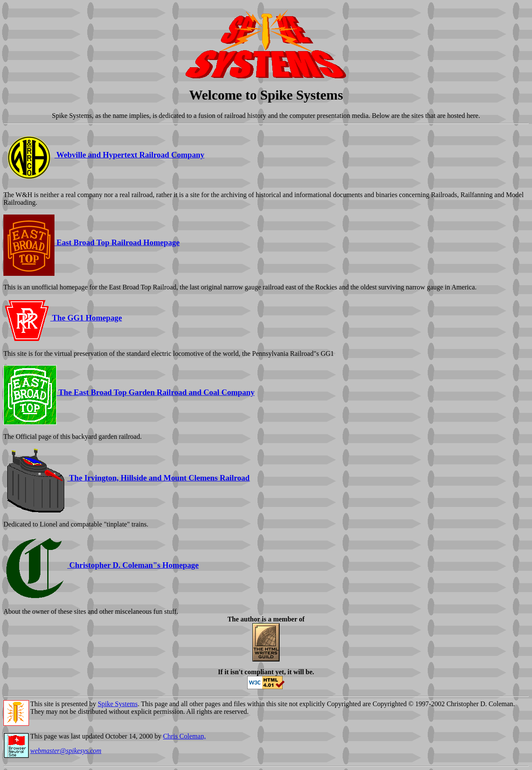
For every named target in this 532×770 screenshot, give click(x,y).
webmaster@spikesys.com (66, 751)
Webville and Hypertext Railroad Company (104, 155)
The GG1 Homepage (63, 318)
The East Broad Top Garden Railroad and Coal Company (129, 392)
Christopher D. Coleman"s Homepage (101, 565)
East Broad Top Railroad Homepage (92, 242)
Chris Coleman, (184, 736)
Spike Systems (118, 704)
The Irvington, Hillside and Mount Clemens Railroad (127, 478)
